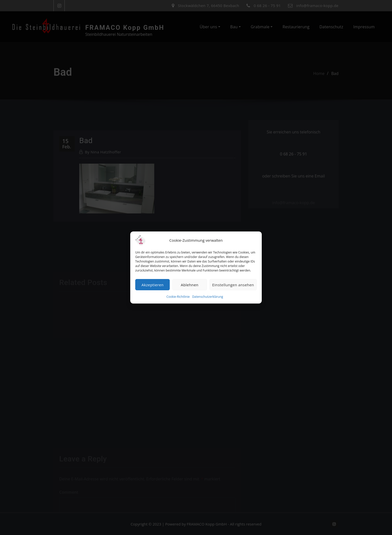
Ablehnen (190, 285)
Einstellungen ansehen (233, 285)
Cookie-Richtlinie (178, 297)
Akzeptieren (152, 285)
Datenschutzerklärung (208, 297)
